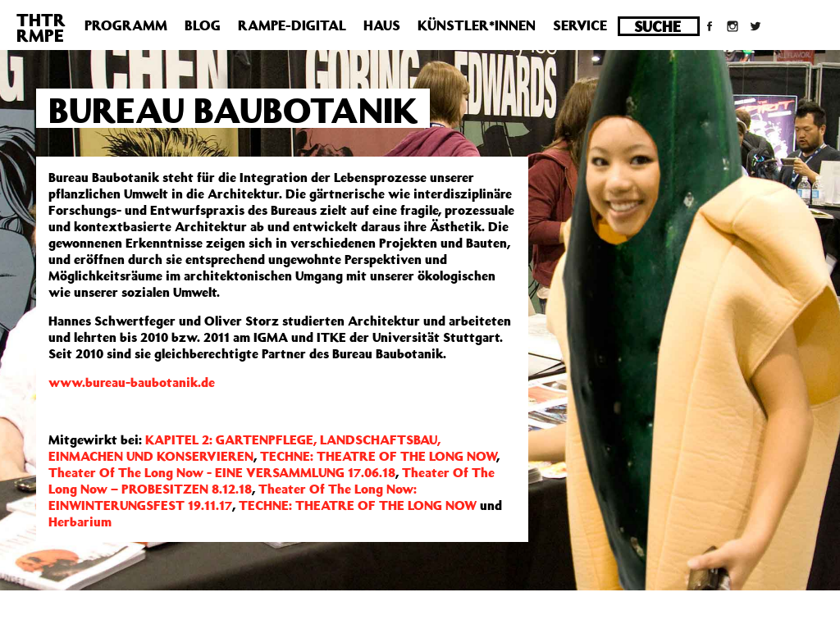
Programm (126, 25)
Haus (382, 25)
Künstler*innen (477, 25)
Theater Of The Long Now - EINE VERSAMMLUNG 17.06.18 (222, 472)
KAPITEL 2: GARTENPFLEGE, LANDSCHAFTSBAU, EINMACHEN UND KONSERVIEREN (244, 448)
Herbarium (80, 521)
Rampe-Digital (292, 25)
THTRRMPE (41, 27)
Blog (203, 25)
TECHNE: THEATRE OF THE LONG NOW (378, 456)
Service (580, 25)
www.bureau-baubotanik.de (132, 382)
